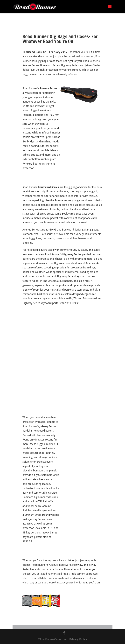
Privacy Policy (78, 639)
